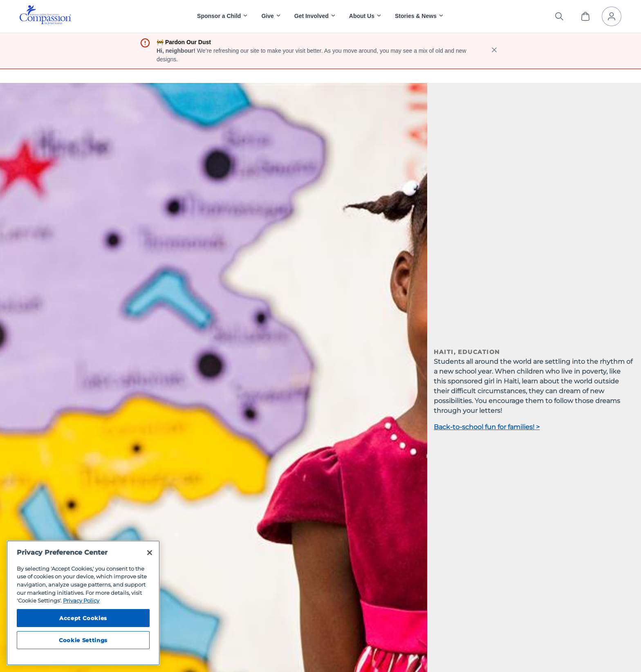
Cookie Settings (83, 640)
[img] (45, 15)
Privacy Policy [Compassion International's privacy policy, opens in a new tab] (81, 600)
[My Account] (612, 16)
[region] (83, 603)
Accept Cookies (83, 618)
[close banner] (494, 51)
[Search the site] (559, 16)
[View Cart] (585, 16)
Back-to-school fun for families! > (487, 427)
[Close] (150, 553)
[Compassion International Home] (45, 23)
